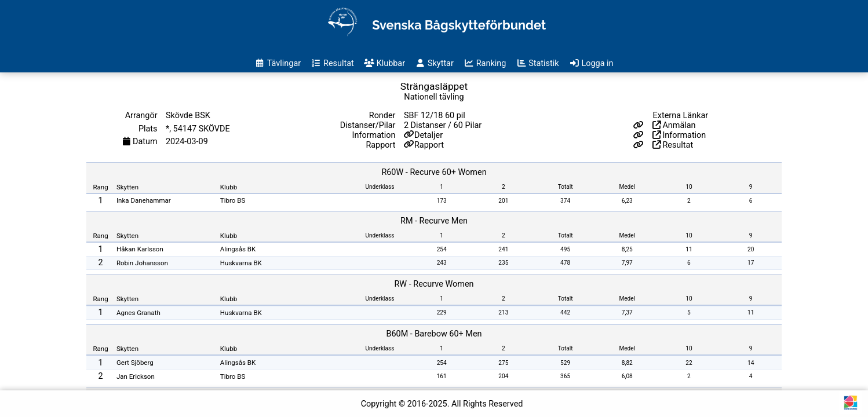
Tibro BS (233, 200)
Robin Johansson (142, 263)
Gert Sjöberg (135, 363)
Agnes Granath (138, 313)
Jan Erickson (136, 376)
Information (679, 135)
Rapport (429, 145)
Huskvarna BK (241, 263)
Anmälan (674, 125)
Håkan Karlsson (140, 249)
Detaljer (428, 135)
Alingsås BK (238, 249)
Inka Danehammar (144, 200)
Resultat (673, 145)
